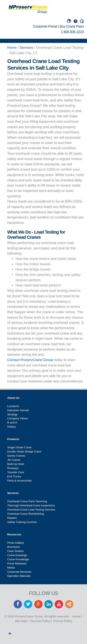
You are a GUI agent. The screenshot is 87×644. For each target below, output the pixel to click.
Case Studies (15, 551)
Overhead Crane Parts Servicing (27, 501)
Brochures (14, 547)
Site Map (21, 621)
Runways (13, 468)
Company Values (18, 418)
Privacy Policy (63, 621)
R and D (12, 423)
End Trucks (14, 476)
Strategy (12, 414)
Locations (13, 406)
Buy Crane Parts (72, 26)
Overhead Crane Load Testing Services (31, 510)
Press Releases (17, 563)
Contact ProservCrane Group (30, 360)
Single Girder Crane (19, 447)
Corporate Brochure (19, 572)
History (11, 427)
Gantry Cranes (16, 456)
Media (11, 568)
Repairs (12, 518)
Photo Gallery (16, 543)
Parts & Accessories (20, 481)
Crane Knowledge (18, 559)
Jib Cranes (14, 460)
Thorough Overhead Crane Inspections (31, 505)
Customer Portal (45, 26)
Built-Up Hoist (16, 464)
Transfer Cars (16, 472)
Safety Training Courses (22, 522)
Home (76, 616)
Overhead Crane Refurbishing (26, 514)
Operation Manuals (19, 576)
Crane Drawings (17, 555)
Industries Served (18, 410)
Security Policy (40, 621)
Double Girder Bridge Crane (24, 452)
